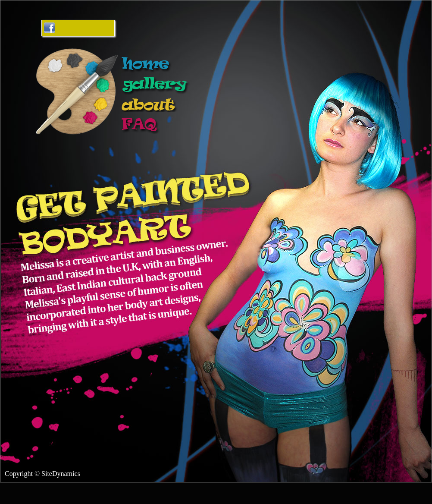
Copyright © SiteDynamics (42, 474)
